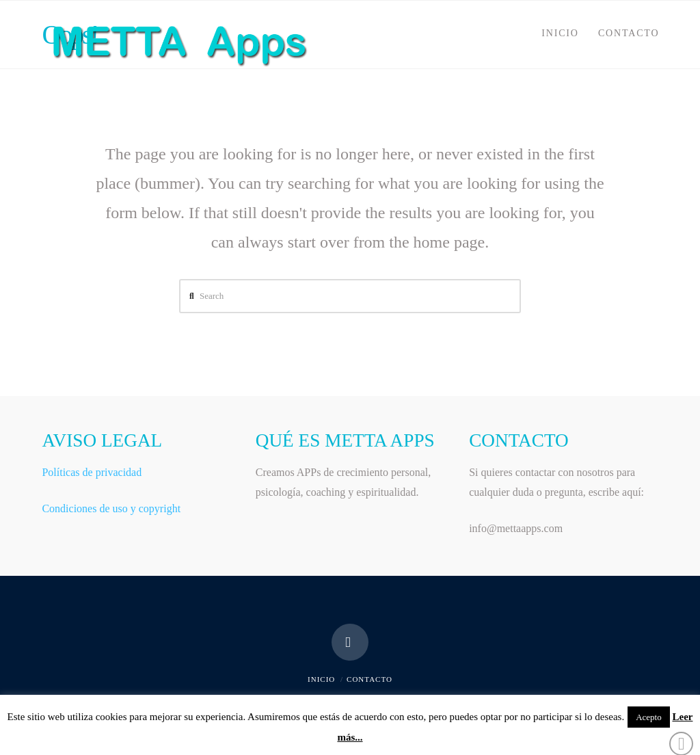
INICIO (321, 679)
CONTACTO (369, 679)
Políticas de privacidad (92, 472)
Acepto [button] (649, 717)
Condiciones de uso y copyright (111, 508)
